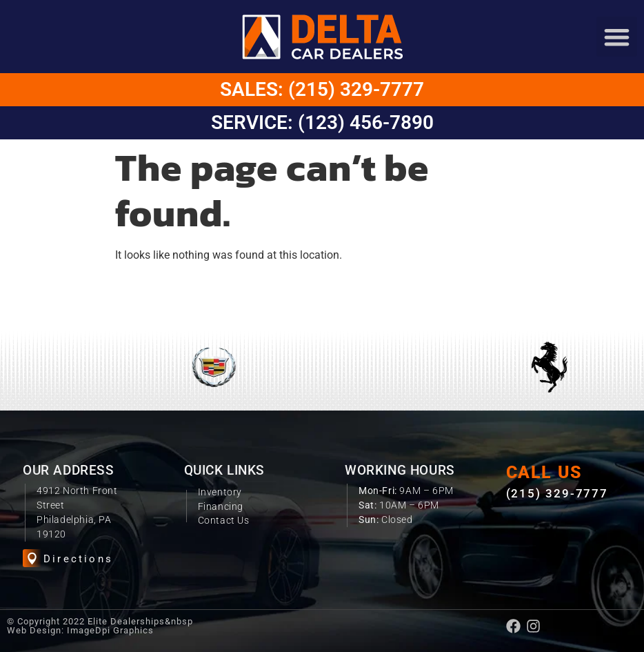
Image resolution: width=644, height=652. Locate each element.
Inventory (220, 492)
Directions (78, 559)
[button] (617, 37)
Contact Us (224, 520)
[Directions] (32, 559)
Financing (221, 506)
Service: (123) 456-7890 (322, 122)
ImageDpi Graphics (110, 630)
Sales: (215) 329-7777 (322, 89)
